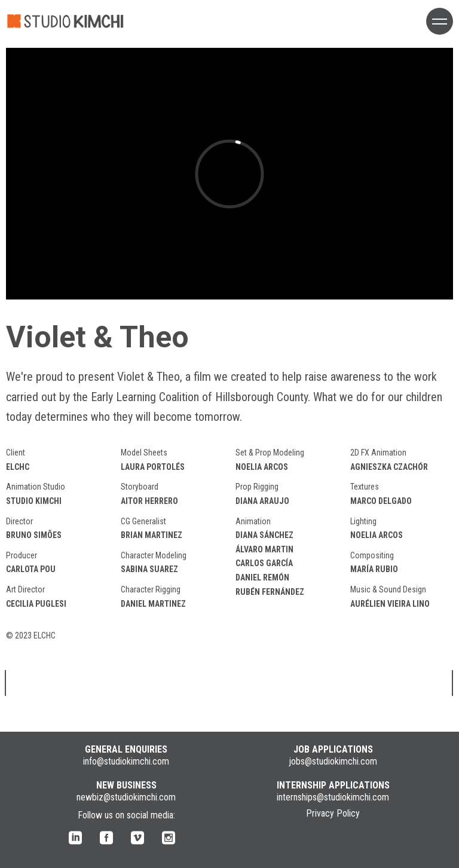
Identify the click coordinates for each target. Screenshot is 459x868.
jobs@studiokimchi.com (333, 761)
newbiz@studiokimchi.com (126, 797)
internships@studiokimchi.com (333, 797)
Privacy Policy (333, 813)
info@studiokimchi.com (126, 761)
